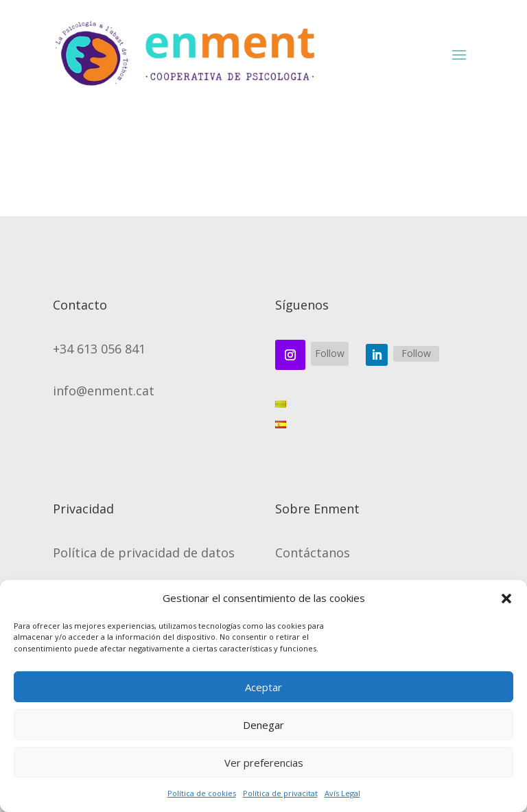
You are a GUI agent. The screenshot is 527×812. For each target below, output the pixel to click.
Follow (330, 353)
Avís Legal (342, 793)
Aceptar (263, 687)
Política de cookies (202, 793)
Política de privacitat (280, 793)
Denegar (263, 725)
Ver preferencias (264, 763)
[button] (506, 599)
